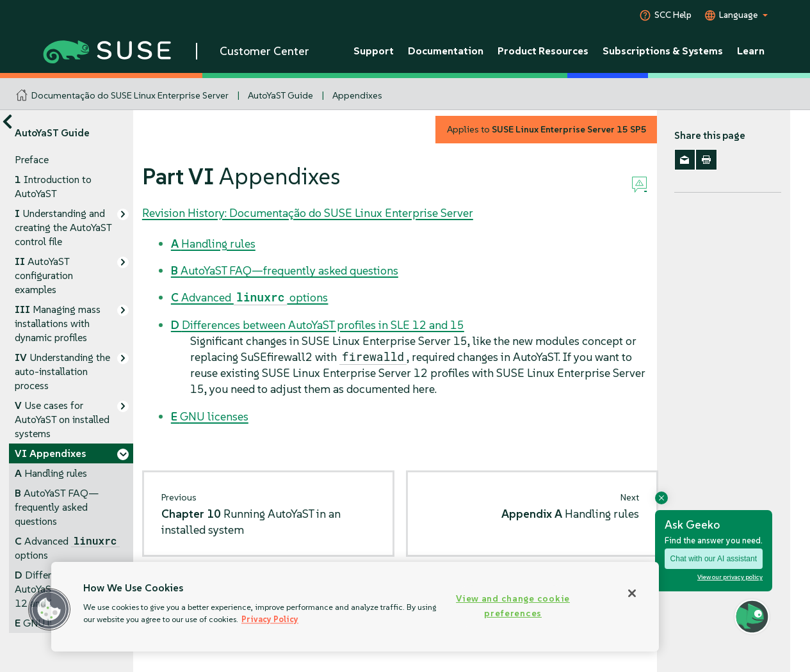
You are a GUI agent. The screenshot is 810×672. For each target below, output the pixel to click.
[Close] (632, 593)
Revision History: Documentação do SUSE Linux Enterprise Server (308, 213)
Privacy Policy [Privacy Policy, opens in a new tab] (270, 619)
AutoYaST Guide (280, 95)
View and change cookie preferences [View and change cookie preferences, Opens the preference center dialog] (513, 606)
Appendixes (357, 95)
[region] (355, 607)
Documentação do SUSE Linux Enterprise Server (130, 95)
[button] (49, 609)
